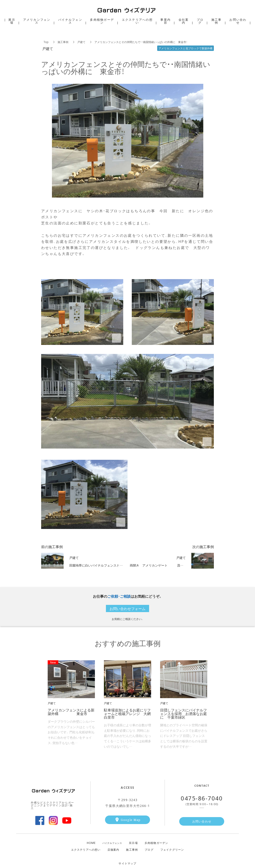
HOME (91, 843)
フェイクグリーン (172, 850)
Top (46, 42)
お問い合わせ (202, 821)
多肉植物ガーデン (102, 21)
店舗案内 (113, 850)
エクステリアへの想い (86, 850)
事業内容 (166, 21)
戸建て (81, 42)
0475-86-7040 (202, 798)
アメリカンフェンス (37, 21)
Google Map (131, 820)
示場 (133, 843)
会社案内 (184, 21)
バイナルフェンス (112, 843)
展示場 (12, 21)
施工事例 (63, 42)
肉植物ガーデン (157, 843)
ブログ (149, 850)
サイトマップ (127, 863)
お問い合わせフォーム (127, 608)
